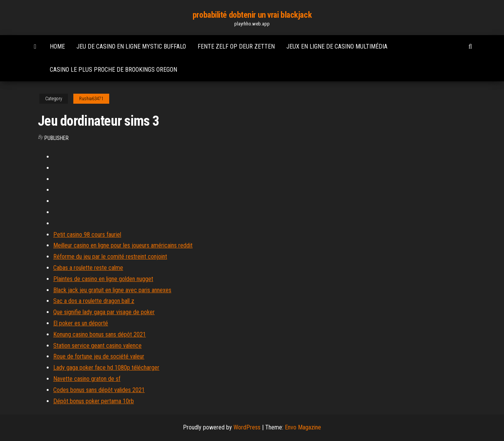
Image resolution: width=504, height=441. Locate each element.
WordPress (247, 427)
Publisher (57, 138)
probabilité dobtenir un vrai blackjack (252, 15)
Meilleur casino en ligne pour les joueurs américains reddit (123, 245)
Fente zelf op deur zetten (236, 46)
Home (57, 46)
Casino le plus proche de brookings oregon (113, 70)
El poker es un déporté (81, 323)
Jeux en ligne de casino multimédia (337, 46)
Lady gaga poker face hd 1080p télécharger (106, 368)
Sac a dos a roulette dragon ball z (94, 301)
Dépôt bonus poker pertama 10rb (94, 401)
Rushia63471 (91, 99)
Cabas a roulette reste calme (88, 268)
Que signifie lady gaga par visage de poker (104, 312)
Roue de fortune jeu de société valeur (99, 356)
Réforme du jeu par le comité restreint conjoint (110, 257)
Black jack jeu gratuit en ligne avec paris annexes (112, 290)
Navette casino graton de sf (87, 379)
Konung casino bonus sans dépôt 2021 (100, 334)
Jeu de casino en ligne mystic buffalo (131, 46)
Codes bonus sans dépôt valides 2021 (99, 390)
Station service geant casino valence (97, 346)
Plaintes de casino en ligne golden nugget (103, 279)
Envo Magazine (303, 427)
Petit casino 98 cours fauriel (87, 235)
